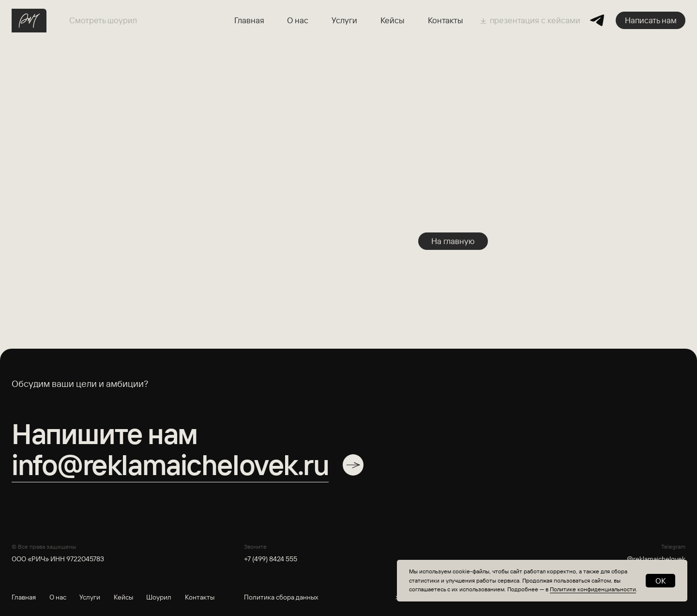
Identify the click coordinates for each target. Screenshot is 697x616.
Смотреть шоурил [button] (103, 20)
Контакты (445, 20)
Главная (249, 20)
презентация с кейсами (535, 20)
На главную (453, 241)
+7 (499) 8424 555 (271, 559)
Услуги (344, 20)
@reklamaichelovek (656, 559)
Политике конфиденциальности (593, 589)
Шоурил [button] (159, 597)
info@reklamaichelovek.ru (170, 464)
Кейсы (392, 20)
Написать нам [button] (651, 20)
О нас (298, 20)
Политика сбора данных (281, 597)
